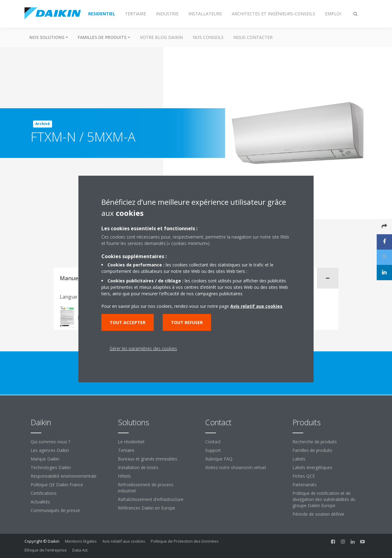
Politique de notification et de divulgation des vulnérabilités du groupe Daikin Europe (324, 499)
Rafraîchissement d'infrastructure (151, 499)
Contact (213, 442)
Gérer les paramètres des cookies (143, 348)
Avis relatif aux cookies (124, 541)
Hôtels (124, 476)
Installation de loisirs (138, 467)
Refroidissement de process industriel (146, 488)
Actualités (40, 502)
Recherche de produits (315, 442)
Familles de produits (312, 450)
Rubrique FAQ (219, 459)
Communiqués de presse (55, 510)
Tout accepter (128, 322)
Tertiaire (126, 450)
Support (213, 450)
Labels (299, 459)
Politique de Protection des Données (185, 541)
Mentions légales (81, 541)
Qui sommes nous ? (50, 442)
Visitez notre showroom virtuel (236, 467)
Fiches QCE (304, 476)
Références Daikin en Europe (147, 508)
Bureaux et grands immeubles (148, 459)
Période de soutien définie (318, 514)
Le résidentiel (131, 442)
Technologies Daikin (51, 467)
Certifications (44, 493)
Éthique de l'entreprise (46, 550)
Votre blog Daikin (161, 37)
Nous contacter (253, 37)
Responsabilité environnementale (64, 476)
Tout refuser (187, 322)
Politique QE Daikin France (57, 485)
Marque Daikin (45, 459)
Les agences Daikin (50, 450)
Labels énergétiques (312, 467)
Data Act (80, 550)
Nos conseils (208, 37)
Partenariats (305, 485)
